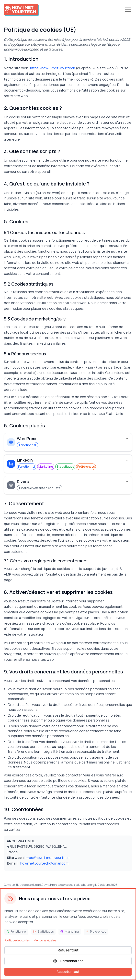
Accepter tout (68, 972)
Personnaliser (68, 961)
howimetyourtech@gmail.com (44, 863)
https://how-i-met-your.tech (53, 68)
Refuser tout (68, 950)
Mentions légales (45, 940)
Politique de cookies (17, 940)
